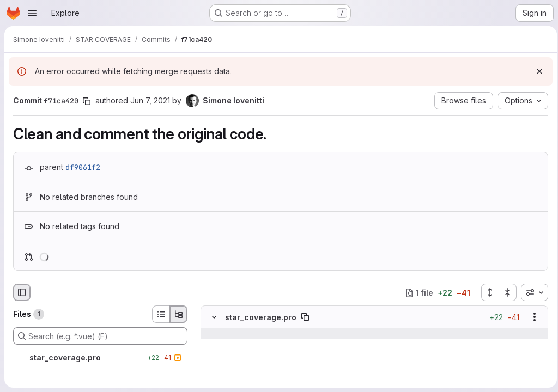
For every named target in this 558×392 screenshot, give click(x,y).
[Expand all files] (487, 292)
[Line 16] (213, 367)
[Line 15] (213, 356)
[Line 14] (213, 345)
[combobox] (531, 292)
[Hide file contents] (214, 317)
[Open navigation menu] (32, 13)
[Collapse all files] (505, 292)
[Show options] (531, 317)
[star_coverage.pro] (100, 358)
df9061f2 (83, 167)
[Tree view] (179, 314)
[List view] (161, 314)
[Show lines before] (228, 334)
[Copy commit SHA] (87, 101)
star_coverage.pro (261, 317)
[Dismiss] (536, 71)
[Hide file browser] (22, 292)
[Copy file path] (305, 317)
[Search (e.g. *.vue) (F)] (100, 336)
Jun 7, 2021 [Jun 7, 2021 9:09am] (150, 100)
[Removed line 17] (213, 378)
